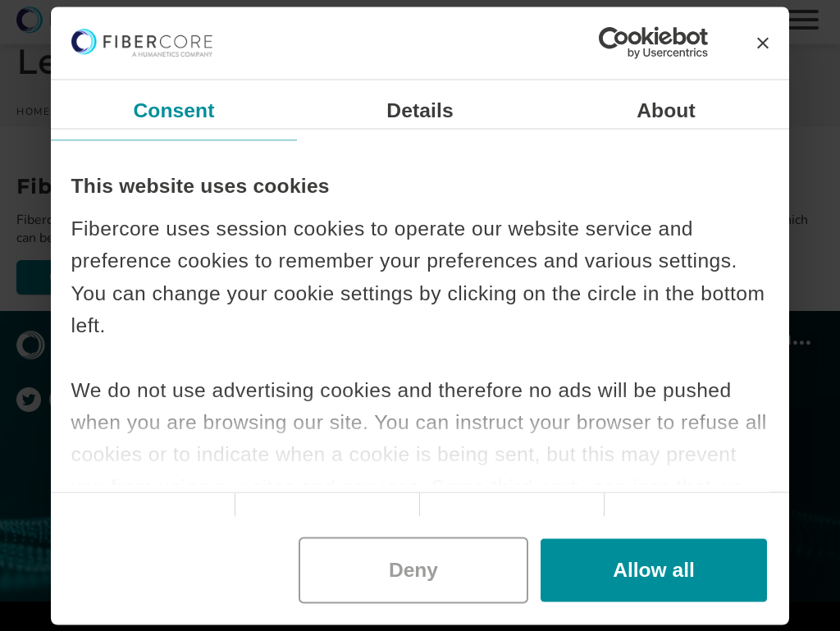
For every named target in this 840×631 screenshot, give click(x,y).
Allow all (654, 570)
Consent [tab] (173, 110)
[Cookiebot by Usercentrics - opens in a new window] (636, 43)
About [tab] (666, 110)
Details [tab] (420, 110)
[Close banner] (763, 43)
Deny (413, 570)
